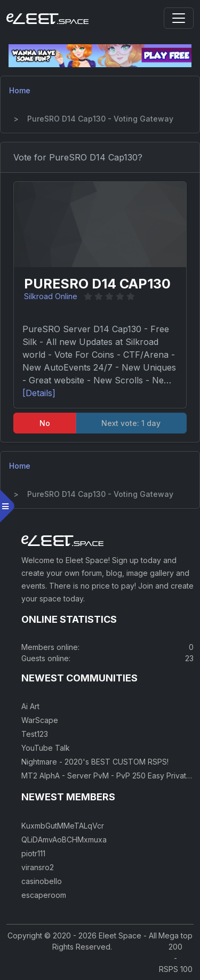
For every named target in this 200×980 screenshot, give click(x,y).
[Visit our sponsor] (100, 55)
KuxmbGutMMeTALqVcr (63, 826)
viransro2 (38, 867)
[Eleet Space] (47, 18)
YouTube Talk (46, 748)
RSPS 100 (176, 969)
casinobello (42, 881)
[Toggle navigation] (179, 18)
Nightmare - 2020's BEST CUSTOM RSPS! (95, 762)
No (45, 423)
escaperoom (44, 895)
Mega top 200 (175, 941)
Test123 (35, 734)
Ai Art (30, 706)
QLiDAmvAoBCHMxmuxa (64, 840)
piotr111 (33, 853)
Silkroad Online (51, 296)
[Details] (39, 393)
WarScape (40, 720)
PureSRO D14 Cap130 (97, 284)
